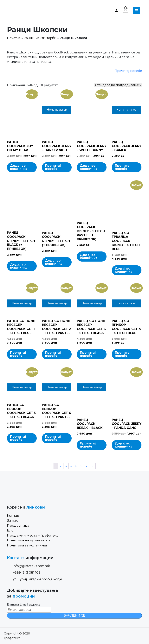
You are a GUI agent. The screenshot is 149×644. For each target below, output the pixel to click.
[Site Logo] (23, 10)
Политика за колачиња (27, 545)
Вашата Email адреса (24, 604)
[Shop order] (118, 85)
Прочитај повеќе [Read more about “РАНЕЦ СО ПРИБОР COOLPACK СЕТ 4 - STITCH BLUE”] (123, 354)
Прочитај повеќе (128, 71)
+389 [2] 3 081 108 (24, 573)
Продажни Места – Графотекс (33, 535)
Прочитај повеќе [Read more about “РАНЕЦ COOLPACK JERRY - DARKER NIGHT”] (53, 167)
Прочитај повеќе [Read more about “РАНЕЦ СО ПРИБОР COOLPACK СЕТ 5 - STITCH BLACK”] (18, 438)
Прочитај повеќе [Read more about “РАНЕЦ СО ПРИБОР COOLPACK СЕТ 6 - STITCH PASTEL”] (53, 438)
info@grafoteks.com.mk (28, 566)
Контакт (14, 516)
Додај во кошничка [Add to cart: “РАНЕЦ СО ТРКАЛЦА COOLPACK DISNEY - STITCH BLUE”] (124, 270)
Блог (11, 530)
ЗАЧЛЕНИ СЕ (75, 616)
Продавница (18, 525)
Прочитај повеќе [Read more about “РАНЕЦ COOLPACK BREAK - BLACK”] (88, 445)
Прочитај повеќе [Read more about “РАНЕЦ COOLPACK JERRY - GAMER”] (123, 167)
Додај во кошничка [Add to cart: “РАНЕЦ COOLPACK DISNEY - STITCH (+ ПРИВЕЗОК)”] (54, 262)
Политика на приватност (29, 540)
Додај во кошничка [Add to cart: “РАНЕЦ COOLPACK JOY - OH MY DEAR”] (19, 167)
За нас (13, 520)
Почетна (14, 38)
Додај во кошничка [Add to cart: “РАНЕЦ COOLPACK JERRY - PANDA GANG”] (124, 445)
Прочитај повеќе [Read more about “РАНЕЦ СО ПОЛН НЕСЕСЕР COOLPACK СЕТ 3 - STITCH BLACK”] (88, 354)
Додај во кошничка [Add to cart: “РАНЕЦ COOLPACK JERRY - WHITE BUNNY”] (89, 167)
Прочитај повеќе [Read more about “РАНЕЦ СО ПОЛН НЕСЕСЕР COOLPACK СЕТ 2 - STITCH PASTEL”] (53, 354)
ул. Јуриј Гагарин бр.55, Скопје (35, 579)
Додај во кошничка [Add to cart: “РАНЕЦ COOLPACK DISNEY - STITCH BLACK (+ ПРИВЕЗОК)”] (19, 266)
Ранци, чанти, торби (40, 38)
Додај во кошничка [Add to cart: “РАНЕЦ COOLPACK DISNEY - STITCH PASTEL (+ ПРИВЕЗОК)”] (89, 256)
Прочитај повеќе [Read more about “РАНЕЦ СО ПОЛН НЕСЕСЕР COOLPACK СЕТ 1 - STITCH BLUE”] (18, 354)
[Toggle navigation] (136, 10)
